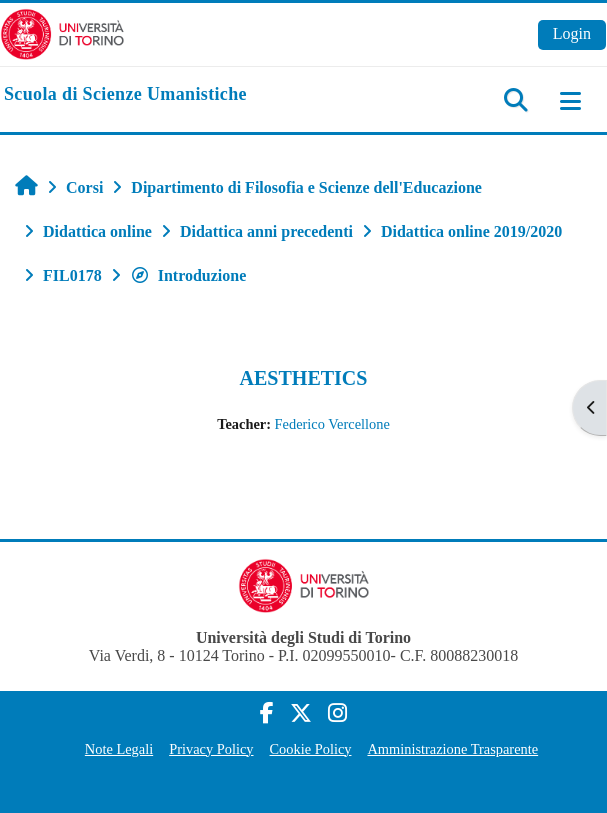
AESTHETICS (304, 378)
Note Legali (119, 749)
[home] (125, 95)
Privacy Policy (211, 749)
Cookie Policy (311, 749)
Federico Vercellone (332, 424)
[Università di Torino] (62, 32)
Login (572, 33)
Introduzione (188, 275)
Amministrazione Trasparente (452, 749)
